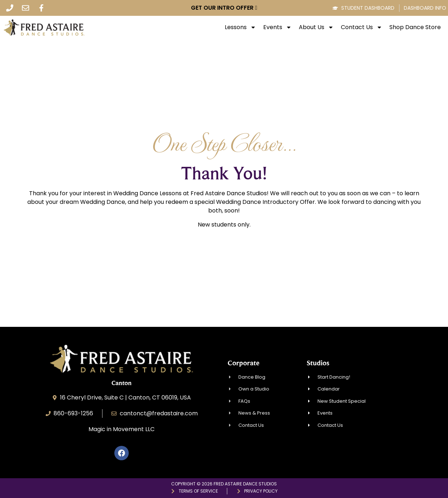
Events (277, 27)
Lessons (240, 27)
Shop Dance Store (415, 27)
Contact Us (362, 27)
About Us (316, 27)
